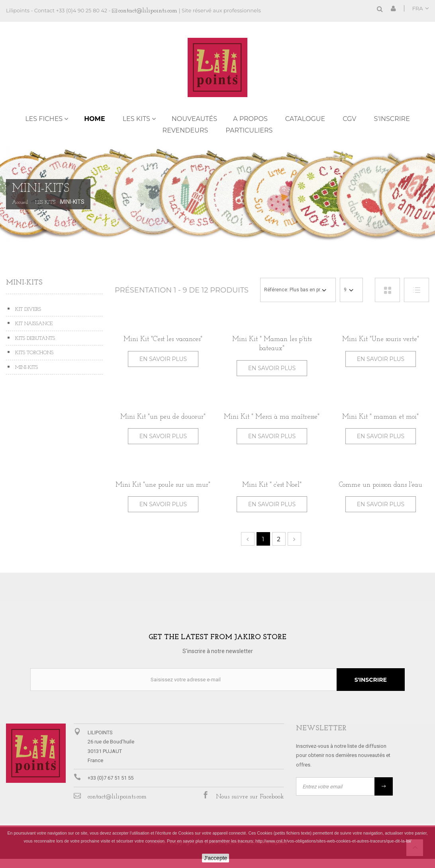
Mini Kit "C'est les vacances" (163, 339)
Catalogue (305, 119)
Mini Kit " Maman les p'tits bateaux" (272, 344)
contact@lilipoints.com (148, 11)
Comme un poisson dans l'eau (381, 485)
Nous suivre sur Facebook (250, 797)
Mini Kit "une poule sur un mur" (163, 485)
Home (94, 119)
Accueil (20, 203)
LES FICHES (44, 119)
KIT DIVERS (27, 309)
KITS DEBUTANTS (34, 338)
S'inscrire (392, 119)
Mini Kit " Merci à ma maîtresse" (272, 417)
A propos (250, 119)
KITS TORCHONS (33, 353)
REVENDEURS (185, 130)
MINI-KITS (26, 368)
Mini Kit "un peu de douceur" (163, 417)
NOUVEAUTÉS (194, 119)
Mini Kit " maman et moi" (380, 417)
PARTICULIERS (249, 130)
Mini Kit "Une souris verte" (381, 339)
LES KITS (136, 119)
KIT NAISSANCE (33, 324)
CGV (349, 119)
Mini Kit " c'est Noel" (272, 485)
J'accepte (216, 858)
